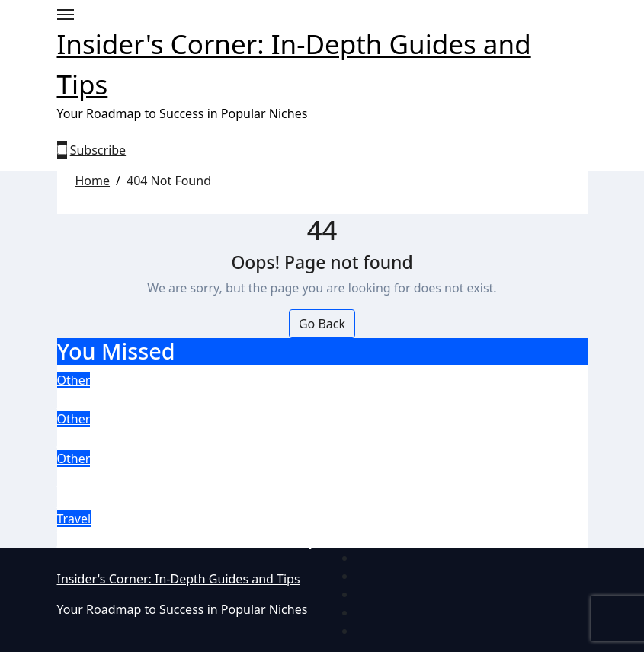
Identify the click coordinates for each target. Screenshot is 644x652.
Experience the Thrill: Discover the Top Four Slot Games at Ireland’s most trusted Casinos (298, 488)
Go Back (322, 324)
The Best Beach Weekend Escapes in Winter (238, 538)
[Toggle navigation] (66, 14)
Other (74, 380)
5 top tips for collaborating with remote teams (250, 438)
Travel (74, 519)
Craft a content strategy (156, 399)
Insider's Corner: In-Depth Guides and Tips (179, 579)
